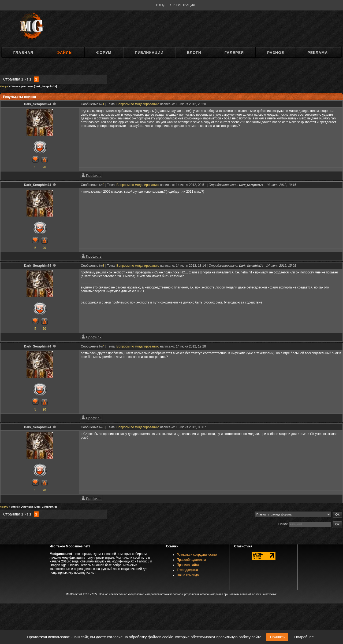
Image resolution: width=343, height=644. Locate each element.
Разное (276, 53)
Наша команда (188, 575)
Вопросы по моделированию (138, 104)
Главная (23, 53)
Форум (104, 53)
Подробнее (304, 637)
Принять (277, 637)
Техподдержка (188, 570)
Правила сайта (188, 565)
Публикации (149, 53)
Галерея (234, 53)
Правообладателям (191, 560)
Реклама (318, 53)
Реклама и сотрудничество (197, 555)
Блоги (194, 53)
